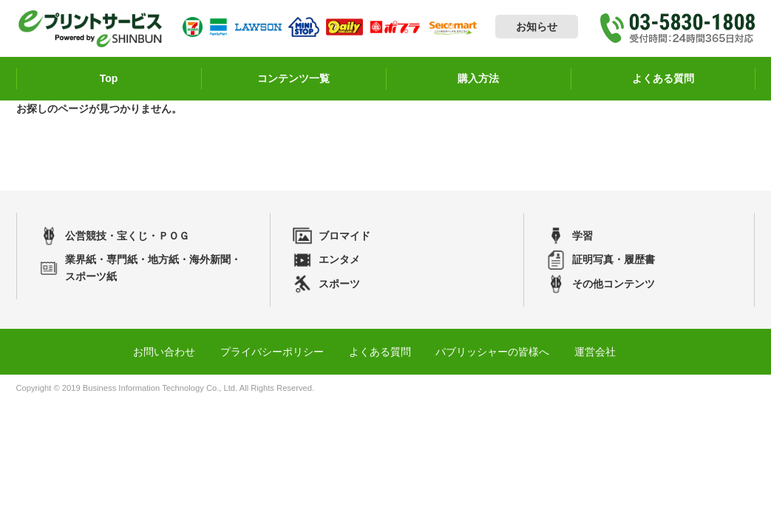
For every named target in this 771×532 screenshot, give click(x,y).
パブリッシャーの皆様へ (492, 352)
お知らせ (537, 27)
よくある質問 (380, 352)
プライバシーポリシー (272, 352)
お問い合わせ (164, 352)
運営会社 (595, 352)
